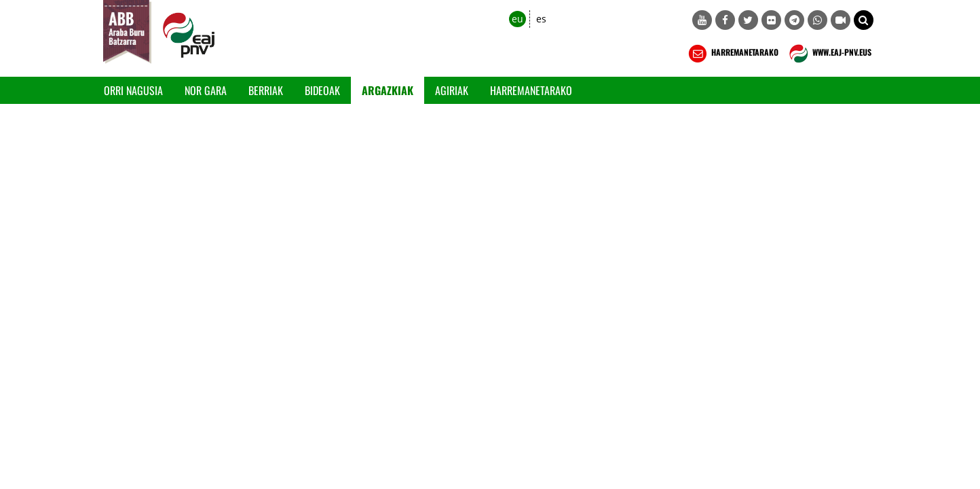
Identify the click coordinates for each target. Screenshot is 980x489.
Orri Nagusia (133, 90)
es (541, 19)
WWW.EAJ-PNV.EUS (829, 54)
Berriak (266, 90)
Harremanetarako (531, 90)
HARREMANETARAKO (732, 54)
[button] (864, 20)
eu (517, 19)
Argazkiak (388, 90)
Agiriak (452, 90)
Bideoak (322, 90)
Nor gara (206, 90)
